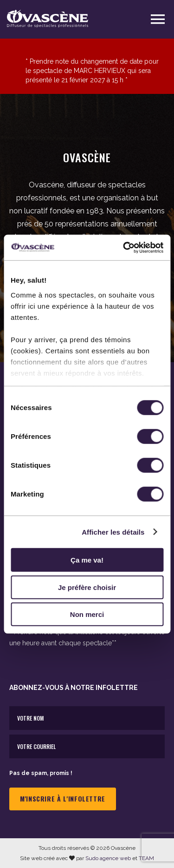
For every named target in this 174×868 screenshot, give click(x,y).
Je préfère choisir (87, 587)
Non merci (87, 614)
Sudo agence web (108, 858)
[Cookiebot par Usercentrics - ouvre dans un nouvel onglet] (124, 247)
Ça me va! (87, 560)
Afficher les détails (113, 532)
